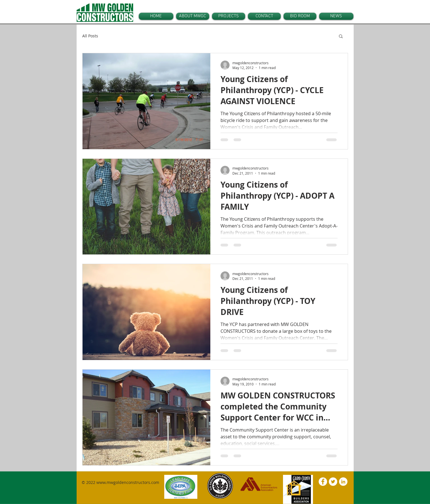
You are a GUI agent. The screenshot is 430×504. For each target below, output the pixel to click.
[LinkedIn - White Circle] (343, 482)
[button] (341, 37)
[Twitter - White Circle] (333, 482)
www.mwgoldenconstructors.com (128, 482)
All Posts (90, 36)
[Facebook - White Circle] (323, 482)
